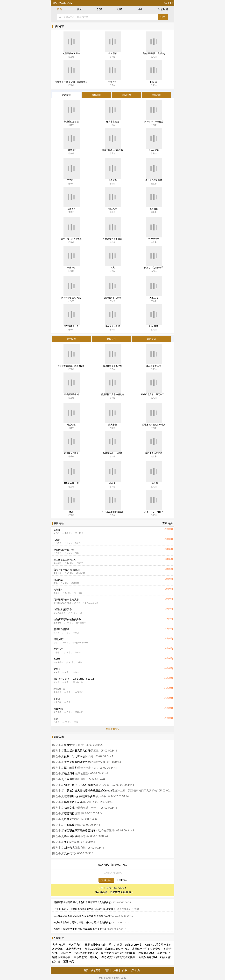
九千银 (56, 722)
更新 (80, 9)
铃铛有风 (57, 553)
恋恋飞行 (58, 649)
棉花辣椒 (57, 563)
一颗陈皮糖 (71, 825)
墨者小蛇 (57, 623)
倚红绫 (57, 530)
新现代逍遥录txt (148, 957)
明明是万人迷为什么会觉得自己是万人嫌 (74, 679)
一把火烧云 (58, 662)
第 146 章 (78, 745)
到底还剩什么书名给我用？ (67, 600)
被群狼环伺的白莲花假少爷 (67, 619)
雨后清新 (80, 779)
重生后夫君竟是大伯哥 (77, 751)
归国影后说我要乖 (63, 609)
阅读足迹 (163, 9)
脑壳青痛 (57, 712)
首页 (59, 9)
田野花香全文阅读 (95, 945)
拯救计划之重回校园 (64, 550)
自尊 (91, 756)
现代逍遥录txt (146, 953)
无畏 (56, 719)
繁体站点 (69, 961)
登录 (165, 3)
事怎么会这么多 (105, 785)
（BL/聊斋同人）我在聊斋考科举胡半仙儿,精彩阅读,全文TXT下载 (87, 909)
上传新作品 (122, 880)
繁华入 (57, 669)
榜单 (120, 9)
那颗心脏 (80, 848)
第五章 (95, 751)
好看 (140, 9)
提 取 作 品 (106, 880)
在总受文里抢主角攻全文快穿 (118, 957)
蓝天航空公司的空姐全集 (146, 949)
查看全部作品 (112, 729)
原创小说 (58, 745)
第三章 (79, 813)
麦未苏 (56, 593)
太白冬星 (57, 573)
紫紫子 (56, 672)
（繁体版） (135, 970)
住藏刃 (56, 682)
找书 (171, 3)
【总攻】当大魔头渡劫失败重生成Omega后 (89, 791)
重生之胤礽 (115, 945)
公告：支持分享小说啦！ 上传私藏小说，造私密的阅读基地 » (112, 890)
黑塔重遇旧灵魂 (62, 629)
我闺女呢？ (59, 639)
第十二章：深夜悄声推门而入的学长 (136, 791)
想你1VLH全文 (134, 945)
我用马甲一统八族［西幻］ (67, 570)
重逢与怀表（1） (88, 768)
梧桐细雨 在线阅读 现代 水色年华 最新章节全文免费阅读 (82, 902)
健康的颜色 (82, 773)
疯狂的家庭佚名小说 (117, 949)
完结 (100, 9)
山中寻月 (57, 692)
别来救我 (58, 709)
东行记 (57, 540)
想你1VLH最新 (93, 949)
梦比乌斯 (57, 702)
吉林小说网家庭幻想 (86, 953)
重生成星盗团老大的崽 (65, 560)
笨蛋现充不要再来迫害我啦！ (81, 831)
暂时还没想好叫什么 (62, 603)
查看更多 (168, 523)
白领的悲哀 (80, 957)
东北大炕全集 (74, 949)
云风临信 (57, 543)
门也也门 (57, 653)
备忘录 (57, 699)
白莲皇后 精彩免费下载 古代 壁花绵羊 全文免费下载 (80, 929)
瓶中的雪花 (71, 768)
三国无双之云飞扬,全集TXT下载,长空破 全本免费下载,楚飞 (83, 916)
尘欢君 (56, 633)
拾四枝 (56, 533)
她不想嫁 (83, 836)
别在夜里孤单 (59, 613)
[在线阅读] (168, 529)
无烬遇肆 (58, 590)
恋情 (73, 853)
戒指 (75, 819)
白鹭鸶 (57, 659)
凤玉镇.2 (88, 802)
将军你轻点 (59, 689)
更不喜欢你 (103, 796)
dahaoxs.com (62, 3)
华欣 (56, 643)
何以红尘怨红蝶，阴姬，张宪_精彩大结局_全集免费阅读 (82, 922)
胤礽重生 (66, 953)
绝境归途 (58, 580)
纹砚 (56, 583)
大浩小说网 (59, 945)
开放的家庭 (75, 945)
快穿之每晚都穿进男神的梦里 (118, 953)
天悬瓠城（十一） (88, 808)
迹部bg (94, 957)
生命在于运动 (106, 831)
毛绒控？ (96, 762)
